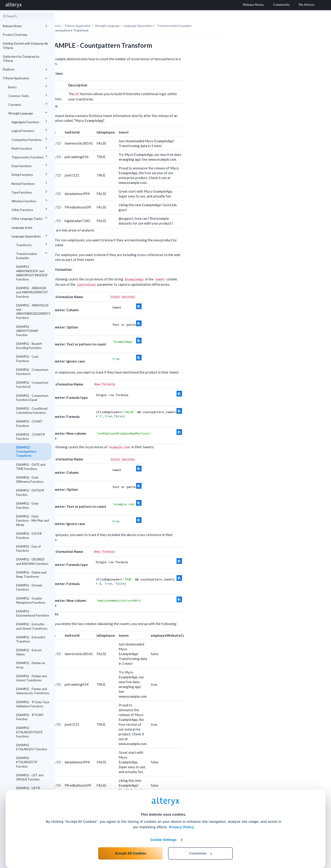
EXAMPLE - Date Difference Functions (30, 480)
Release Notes (26, 26)
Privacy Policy (182, 821)
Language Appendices (30, 236)
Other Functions (30, 209)
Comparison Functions (30, 139)
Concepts (29, 104)
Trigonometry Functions (30, 156)
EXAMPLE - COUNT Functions (29, 423)
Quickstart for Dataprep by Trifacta (21, 59)
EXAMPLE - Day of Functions (28, 548)
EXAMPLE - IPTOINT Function (30, 717)
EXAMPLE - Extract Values (29, 652)
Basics (29, 86)
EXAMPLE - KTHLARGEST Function (32, 747)
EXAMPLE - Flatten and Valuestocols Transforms (33, 691)
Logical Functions (30, 130)
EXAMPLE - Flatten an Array (31, 665)
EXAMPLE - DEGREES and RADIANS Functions (32, 561)
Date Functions (30, 165)
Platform (26, 69)
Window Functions (30, 200)
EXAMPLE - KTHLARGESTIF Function (27, 762)
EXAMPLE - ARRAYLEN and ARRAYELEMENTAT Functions (32, 292)
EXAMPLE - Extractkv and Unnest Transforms (32, 626)
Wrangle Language (29, 113)
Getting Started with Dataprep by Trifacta (26, 45)
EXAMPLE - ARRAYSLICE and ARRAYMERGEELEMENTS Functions (33, 312)
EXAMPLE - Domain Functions (29, 587)
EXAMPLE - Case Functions (27, 359)
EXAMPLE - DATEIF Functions (29, 536)
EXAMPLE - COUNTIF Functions (31, 437)
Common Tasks (29, 95)
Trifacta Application (26, 78)
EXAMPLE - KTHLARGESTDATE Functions (29, 732)
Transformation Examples (32, 255)
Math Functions (30, 148)
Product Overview (15, 35)
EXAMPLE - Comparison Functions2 (32, 385)
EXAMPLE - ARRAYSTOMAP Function (27, 331)
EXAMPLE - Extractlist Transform (31, 639)
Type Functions (30, 192)
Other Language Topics (30, 218)
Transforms (32, 244)
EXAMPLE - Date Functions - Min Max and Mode (33, 520)
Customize (201, 848)
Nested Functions (30, 183)
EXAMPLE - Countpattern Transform (26, 451)
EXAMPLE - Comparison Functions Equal (32, 398)
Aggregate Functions (30, 121)
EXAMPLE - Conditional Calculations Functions (32, 411)
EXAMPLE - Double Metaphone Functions (31, 600)
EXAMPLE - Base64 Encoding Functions (29, 346)
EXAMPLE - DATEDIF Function (30, 492)
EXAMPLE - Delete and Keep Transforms (31, 574)
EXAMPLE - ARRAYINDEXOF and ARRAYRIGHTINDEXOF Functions (32, 273)
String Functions (30, 174)
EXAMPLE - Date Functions (27, 505)
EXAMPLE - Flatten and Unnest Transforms (31, 678)
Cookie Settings (164, 834)
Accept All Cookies (131, 848)
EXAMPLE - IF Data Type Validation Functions (33, 704)
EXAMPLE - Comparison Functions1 (32, 372)
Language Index (22, 228)
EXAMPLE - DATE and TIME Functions (31, 467)
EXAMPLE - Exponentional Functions (33, 613)
